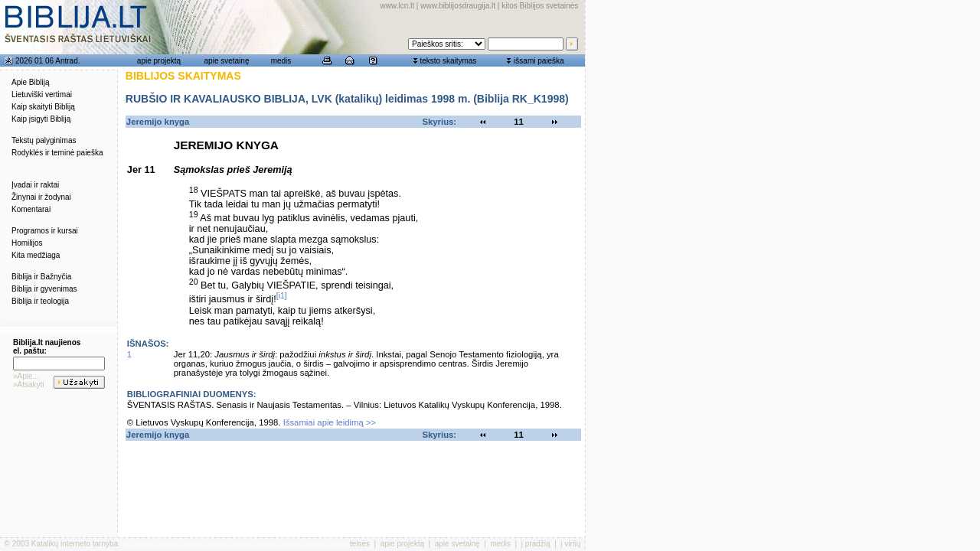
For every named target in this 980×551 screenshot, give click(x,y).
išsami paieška (539, 61)
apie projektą (159, 61)
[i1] (282, 295)
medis (281, 61)
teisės (360, 544)
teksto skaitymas (448, 61)
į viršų (570, 544)
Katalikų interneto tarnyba (75, 544)
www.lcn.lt (397, 6)
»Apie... (26, 376)
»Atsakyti (29, 385)
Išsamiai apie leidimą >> (330, 422)
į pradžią (536, 544)
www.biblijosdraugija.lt (458, 6)
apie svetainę (227, 61)
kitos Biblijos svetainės (540, 6)
